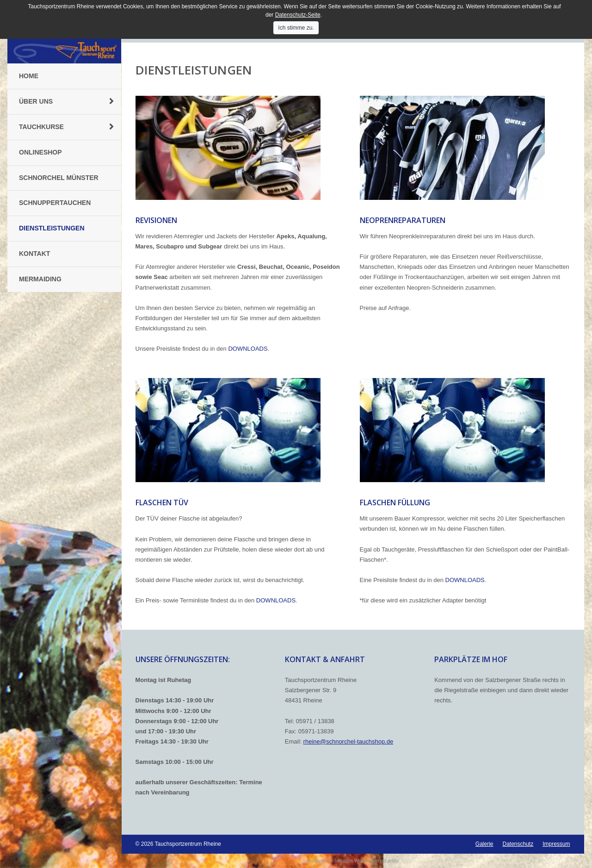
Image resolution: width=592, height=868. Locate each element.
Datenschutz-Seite (298, 15)
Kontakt (34, 254)
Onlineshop (40, 152)
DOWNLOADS (248, 349)
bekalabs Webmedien (357, 861)
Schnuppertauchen (55, 203)
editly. (393, 861)
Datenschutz (518, 844)
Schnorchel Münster (59, 178)
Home (29, 76)
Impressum (556, 844)
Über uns (36, 101)
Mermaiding (40, 279)
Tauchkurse (41, 127)
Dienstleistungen (52, 228)
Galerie (484, 844)
